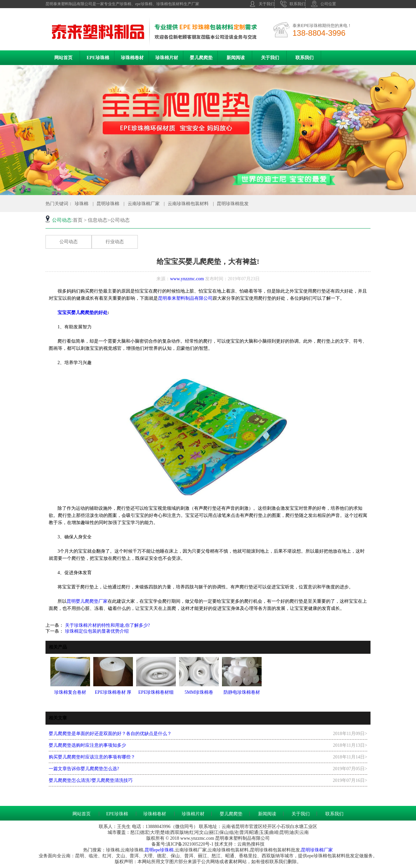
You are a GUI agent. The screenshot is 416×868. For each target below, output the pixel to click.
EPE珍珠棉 (98, 58)
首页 (78, 220)
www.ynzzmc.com (187, 279)
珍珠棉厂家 (321, 850)
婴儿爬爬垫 (201, 58)
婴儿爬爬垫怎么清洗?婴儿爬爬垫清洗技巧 (91, 780)
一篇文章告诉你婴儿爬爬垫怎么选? (84, 769)
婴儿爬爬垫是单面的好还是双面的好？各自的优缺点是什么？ (110, 734)
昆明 (149, 850)
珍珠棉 (82, 204)
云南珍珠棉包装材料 (188, 204)
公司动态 (69, 242)
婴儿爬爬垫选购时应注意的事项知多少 (87, 745)
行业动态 (115, 242)
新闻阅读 (236, 58)
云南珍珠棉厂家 (144, 204)
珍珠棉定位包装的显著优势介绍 (96, 631)
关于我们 (262, 4)
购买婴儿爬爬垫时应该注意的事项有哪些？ (92, 757)
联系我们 (293, 4)
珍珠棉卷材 (132, 58)
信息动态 (97, 220)
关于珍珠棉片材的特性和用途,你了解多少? (107, 625)
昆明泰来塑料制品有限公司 (185, 298)
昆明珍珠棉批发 (233, 204)
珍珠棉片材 (167, 58)
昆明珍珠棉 (108, 204)
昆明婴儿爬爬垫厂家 (87, 601)
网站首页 (63, 58)
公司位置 (324, 4)
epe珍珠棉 (164, 850)
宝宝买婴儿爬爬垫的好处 (83, 313)
